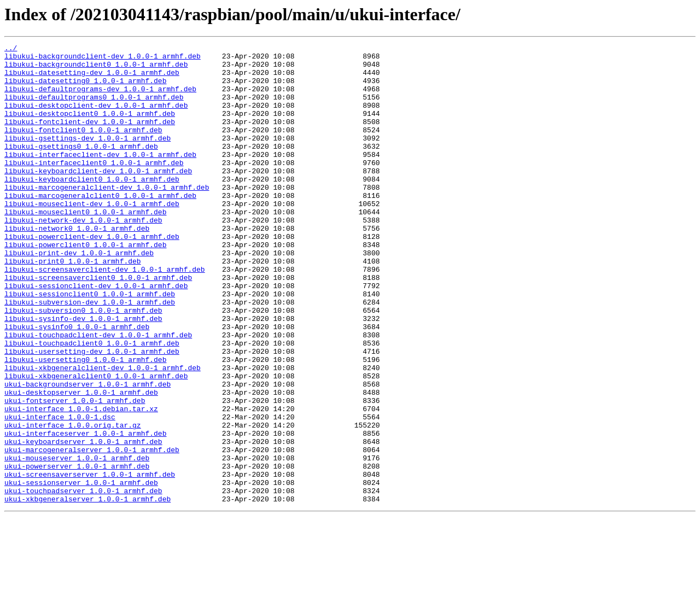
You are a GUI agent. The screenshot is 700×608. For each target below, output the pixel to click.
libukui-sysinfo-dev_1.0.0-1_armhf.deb (83, 374)
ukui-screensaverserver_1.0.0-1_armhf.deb (90, 561)
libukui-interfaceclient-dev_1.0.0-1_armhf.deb (100, 177)
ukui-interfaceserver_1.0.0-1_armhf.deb (85, 512)
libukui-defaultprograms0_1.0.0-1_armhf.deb (94, 108)
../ (11, 49)
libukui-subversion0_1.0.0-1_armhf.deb (83, 364)
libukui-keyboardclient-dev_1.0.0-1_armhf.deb (98, 197)
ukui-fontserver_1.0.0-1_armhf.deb (75, 472)
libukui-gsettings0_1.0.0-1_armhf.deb (81, 167)
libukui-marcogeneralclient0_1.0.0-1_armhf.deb (100, 226)
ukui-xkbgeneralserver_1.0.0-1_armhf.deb (87, 591)
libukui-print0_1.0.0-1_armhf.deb (73, 305)
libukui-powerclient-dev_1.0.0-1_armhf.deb (92, 276)
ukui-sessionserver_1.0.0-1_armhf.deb (81, 571)
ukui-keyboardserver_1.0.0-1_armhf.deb (83, 522)
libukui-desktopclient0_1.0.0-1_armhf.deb (90, 128)
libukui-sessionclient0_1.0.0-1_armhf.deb (90, 344)
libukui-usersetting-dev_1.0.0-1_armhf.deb (92, 413)
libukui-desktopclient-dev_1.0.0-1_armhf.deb (96, 118)
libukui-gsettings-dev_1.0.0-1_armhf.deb (87, 157)
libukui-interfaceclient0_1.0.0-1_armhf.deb (94, 187)
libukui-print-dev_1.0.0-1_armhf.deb (79, 295)
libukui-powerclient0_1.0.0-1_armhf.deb (85, 285)
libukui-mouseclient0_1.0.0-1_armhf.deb (85, 246)
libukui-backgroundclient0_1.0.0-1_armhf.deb (96, 69)
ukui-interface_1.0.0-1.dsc (60, 492)
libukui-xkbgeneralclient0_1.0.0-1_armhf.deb (96, 443)
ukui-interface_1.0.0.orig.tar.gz (73, 502)
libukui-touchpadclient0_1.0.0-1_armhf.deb (92, 404)
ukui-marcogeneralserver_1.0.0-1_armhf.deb (92, 531)
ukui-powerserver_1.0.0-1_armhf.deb (77, 551)
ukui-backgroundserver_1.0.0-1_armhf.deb (87, 453)
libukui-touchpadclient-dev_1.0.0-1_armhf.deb (98, 394)
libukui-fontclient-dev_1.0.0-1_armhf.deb (90, 138)
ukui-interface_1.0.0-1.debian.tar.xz (81, 482)
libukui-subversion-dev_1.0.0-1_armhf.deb (90, 354)
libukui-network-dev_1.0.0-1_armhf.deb (83, 256)
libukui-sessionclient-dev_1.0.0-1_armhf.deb (96, 335)
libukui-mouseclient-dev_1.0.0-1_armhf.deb (92, 236)
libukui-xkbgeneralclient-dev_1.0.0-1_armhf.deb (103, 433)
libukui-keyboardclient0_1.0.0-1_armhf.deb (92, 207)
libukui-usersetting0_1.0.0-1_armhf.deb (85, 423)
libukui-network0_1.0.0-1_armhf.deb (77, 266)
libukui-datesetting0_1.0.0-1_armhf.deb (85, 89)
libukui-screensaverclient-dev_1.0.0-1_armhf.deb (105, 315)
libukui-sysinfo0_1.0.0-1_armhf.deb (77, 384)
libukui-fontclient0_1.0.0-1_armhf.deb (83, 148)
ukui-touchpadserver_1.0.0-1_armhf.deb (83, 581)
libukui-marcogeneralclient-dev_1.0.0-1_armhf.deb (107, 217)
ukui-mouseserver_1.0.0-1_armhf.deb (77, 541)
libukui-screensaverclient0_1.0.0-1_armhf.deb (98, 325)
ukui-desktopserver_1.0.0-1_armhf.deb (81, 463)
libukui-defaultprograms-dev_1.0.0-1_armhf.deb (100, 98)
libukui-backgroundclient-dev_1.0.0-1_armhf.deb (103, 59)
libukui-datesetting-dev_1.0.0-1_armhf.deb (92, 79)
